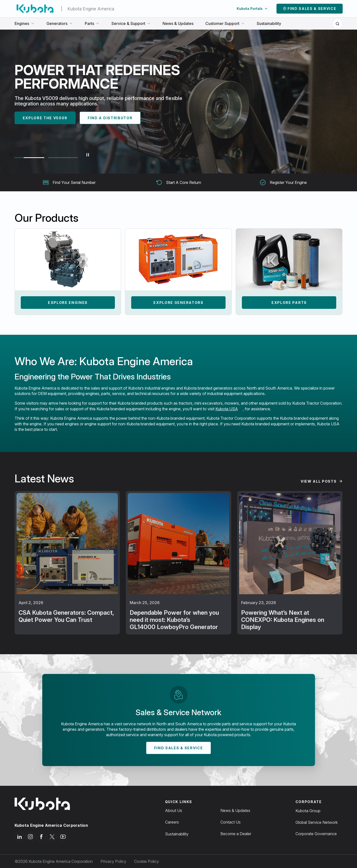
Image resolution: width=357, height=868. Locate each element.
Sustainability (269, 23)
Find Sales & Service (312, 9)
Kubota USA (227, 409)
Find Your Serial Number (69, 182)
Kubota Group (308, 811)
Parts (92, 23)
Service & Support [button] (131, 23)
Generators (60, 23)
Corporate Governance (316, 834)
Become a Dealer (236, 834)
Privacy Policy (113, 861)
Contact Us (231, 822)
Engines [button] (25, 23)
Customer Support (225, 23)
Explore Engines (68, 303)
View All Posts (319, 481)
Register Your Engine (283, 182)
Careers (172, 822)
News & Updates (178, 23)
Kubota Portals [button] (252, 9)
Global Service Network (317, 822)
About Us (174, 810)
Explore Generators (178, 303)
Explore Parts (289, 303)
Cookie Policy (147, 861)
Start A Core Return (179, 182)
